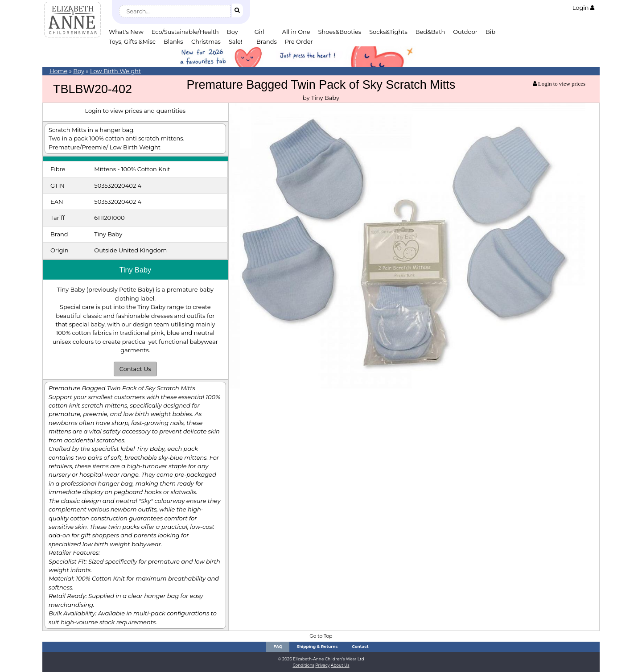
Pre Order (299, 41)
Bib (490, 32)
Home (58, 71)
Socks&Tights (388, 32)
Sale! (235, 41)
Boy (233, 32)
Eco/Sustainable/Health (185, 32)
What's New (126, 32)
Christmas (206, 41)
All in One (296, 32)
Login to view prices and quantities (135, 111)
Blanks (173, 41)
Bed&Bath (430, 32)
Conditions (303, 665)
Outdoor (465, 32)
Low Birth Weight (115, 71)
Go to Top (321, 636)
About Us (340, 665)
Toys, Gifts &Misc (132, 41)
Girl (259, 32)
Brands (267, 41)
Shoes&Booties (340, 32)
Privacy (322, 665)
